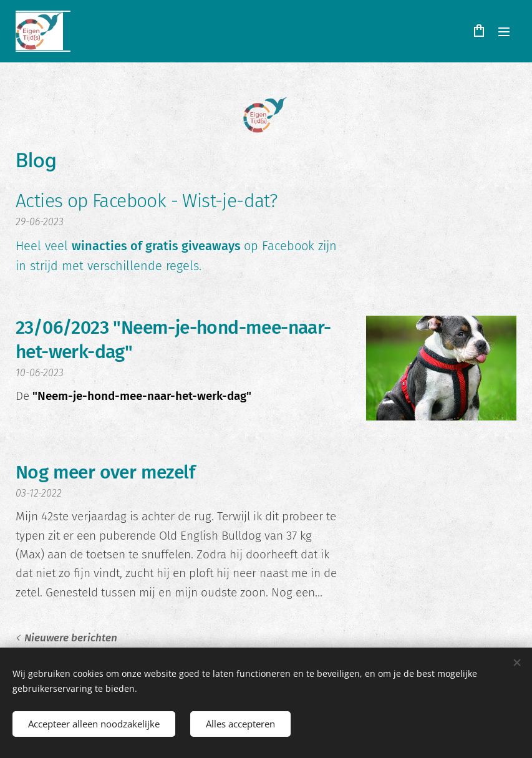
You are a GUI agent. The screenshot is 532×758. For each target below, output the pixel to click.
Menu (504, 32)
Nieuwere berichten (71, 638)
